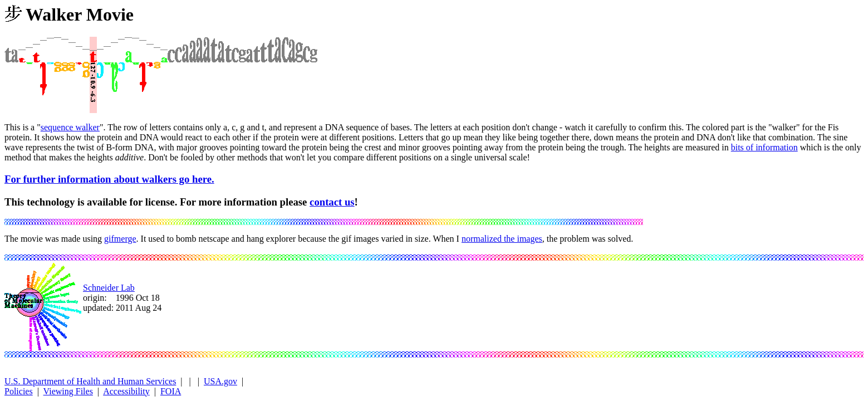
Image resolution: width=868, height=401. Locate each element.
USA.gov (220, 381)
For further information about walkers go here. (109, 179)
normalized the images (502, 239)
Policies (19, 391)
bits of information (764, 147)
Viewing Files (68, 391)
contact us (332, 202)
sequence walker (70, 127)
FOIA (171, 391)
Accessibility (126, 391)
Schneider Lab (109, 288)
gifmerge (120, 239)
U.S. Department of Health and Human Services (90, 381)
